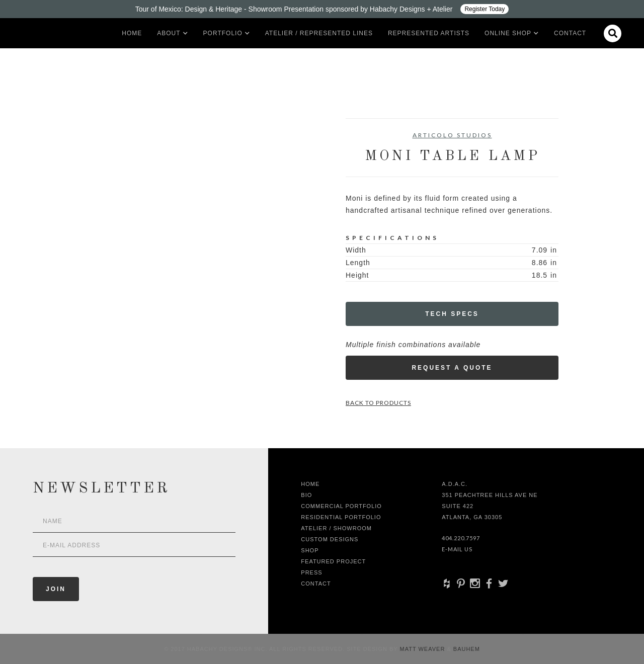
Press (311, 572)
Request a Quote (452, 368)
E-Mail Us (457, 549)
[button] (169, 33)
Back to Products (378, 403)
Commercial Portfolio (341, 506)
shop (310, 550)
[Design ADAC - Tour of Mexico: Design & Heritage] (322, 9)
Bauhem (466, 649)
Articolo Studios (452, 135)
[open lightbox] (108, 163)
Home (132, 33)
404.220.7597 (461, 538)
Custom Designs (330, 539)
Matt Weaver (424, 649)
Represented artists (429, 33)
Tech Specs (452, 314)
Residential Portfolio (341, 517)
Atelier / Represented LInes (319, 33)
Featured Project (333, 561)
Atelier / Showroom (336, 528)
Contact (570, 33)
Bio (306, 495)
